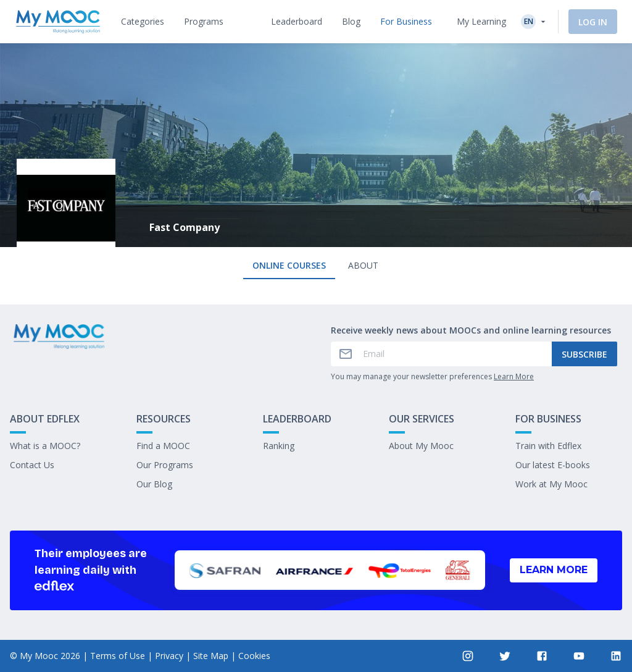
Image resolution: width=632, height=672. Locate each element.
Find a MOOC (163, 446)
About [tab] (363, 265)
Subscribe (584, 354)
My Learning (481, 21)
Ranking (279, 446)
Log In (593, 22)
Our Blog (154, 484)
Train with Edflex (548, 446)
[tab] (143, 22)
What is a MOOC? (45, 446)
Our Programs (165, 465)
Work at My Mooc (551, 484)
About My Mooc (421, 446)
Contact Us (32, 465)
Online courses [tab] (289, 265)
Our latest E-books (553, 465)
